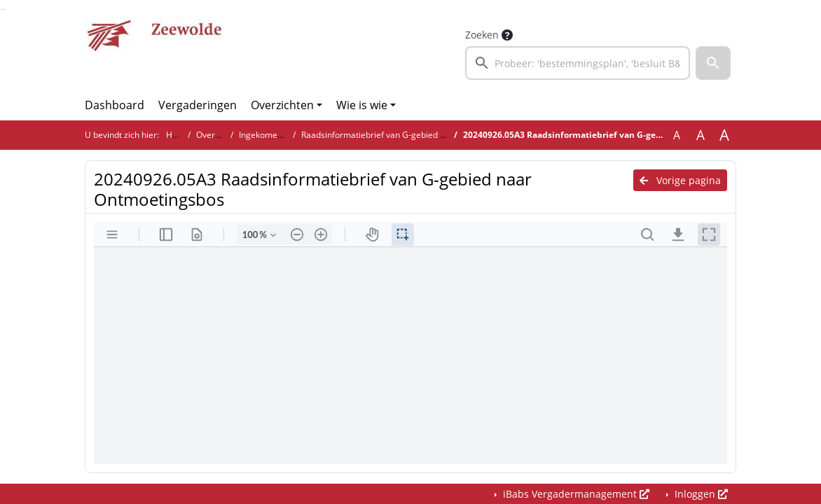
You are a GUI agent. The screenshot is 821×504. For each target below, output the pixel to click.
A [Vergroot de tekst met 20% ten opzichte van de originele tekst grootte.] (701, 135)
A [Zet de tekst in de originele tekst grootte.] (677, 135)
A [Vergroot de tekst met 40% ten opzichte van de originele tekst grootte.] (724, 135)
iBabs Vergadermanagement (575, 494)
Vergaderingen (198, 105)
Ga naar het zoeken (2, 9)
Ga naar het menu (4, 9)
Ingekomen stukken (277, 135)
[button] (713, 63)
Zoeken (482, 35)
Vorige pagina (680, 180)
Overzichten (282, 105)
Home (178, 135)
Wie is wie (362, 105)
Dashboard (115, 105)
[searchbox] (578, 63)
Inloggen (700, 494)
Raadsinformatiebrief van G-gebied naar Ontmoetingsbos (413, 135)
